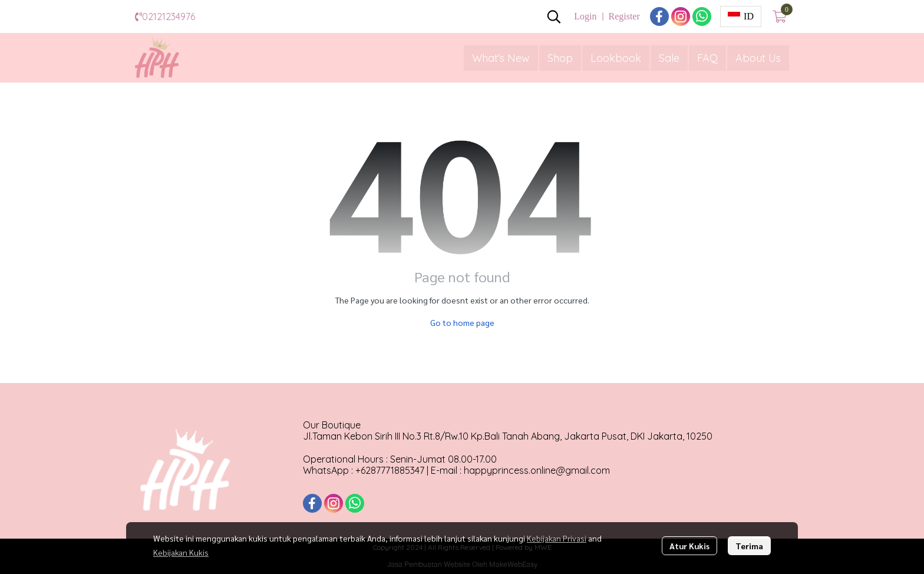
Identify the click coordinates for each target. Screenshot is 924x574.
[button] (554, 17)
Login (585, 16)
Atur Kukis (689, 546)
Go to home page (462, 322)
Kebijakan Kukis (181, 552)
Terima (749, 546)
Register (624, 16)
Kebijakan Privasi (557, 538)
